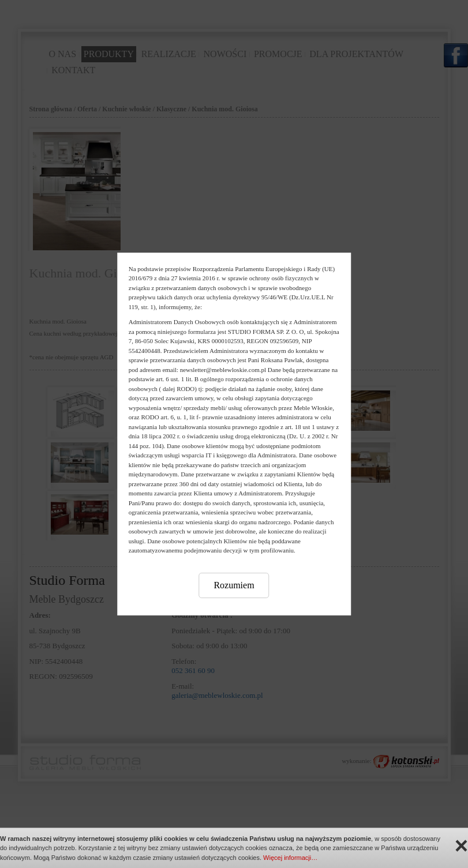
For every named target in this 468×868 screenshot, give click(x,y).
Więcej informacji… (290, 858)
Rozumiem (234, 585)
